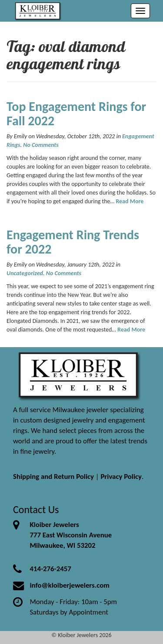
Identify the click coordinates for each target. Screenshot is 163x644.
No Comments (41, 145)
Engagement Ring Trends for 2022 (73, 242)
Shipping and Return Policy (53, 476)
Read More (130, 201)
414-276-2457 (50, 569)
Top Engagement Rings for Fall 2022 (76, 114)
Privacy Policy (121, 476)
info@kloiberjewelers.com (70, 585)
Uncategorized (25, 273)
